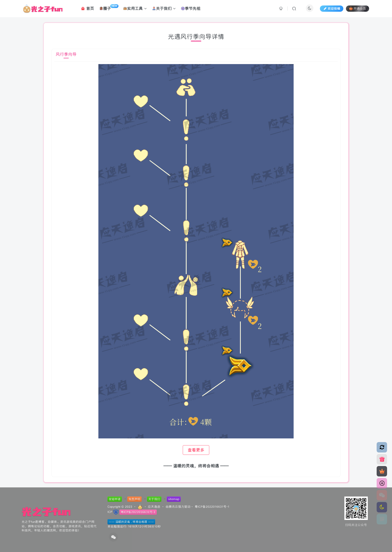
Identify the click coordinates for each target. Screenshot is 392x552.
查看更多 (196, 450)
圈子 (109, 8)
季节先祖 (191, 9)
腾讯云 (173, 507)
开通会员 (358, 9)
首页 (87, 9)
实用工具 (135, 9)
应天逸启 (154, 507)
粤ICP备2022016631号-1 (212, 507)
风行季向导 (66, 54)
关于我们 (164, 9)
